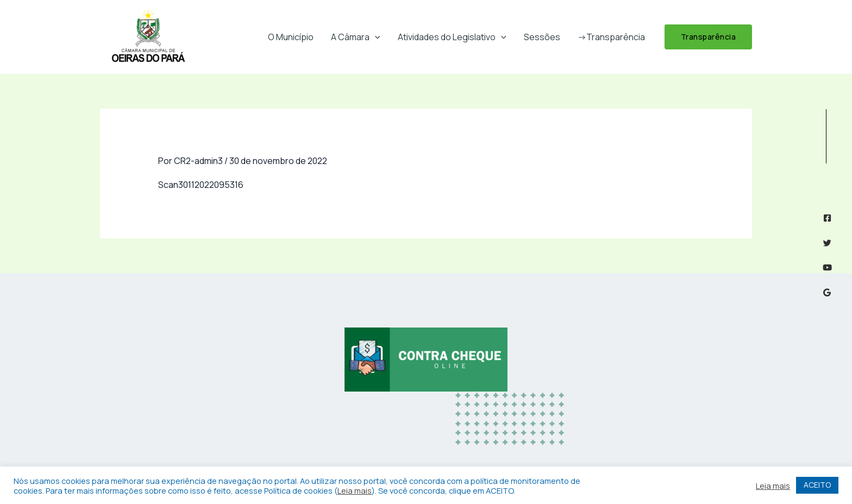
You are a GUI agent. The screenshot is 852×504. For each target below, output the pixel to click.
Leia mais (355, 490)
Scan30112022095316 (201, 185)
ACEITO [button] (817, 485)
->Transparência (611, 37)
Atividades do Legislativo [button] (452, 37)
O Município (291, 37)
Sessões (542, 37)
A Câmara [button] (356, 37)
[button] (375, 37)
